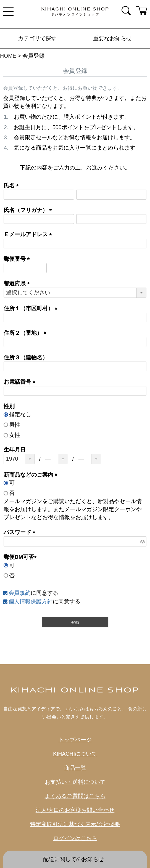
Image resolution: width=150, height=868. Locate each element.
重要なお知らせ (112, 38)
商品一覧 (75, 768)
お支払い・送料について (75, 782)
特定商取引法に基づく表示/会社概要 (75, 824)
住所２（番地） (26, 333)
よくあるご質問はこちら (75, 796)
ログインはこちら (75, 838)
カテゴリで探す (37, 38)
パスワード (21, 532)
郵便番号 (18, 259)
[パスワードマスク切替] (142, 541)
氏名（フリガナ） (29, 210)
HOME (8, 56)
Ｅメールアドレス (29, 234)
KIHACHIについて (75, 754)
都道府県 (18, 283)
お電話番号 (21, 382)
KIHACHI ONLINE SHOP (75, 690)
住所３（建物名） (26, 357)
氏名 (13, 185)
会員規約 (20, 593)
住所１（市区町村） (32, 308)
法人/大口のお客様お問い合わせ (75, 810)
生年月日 (15, 450)
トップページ (75, 740)
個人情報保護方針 (31, 601)
